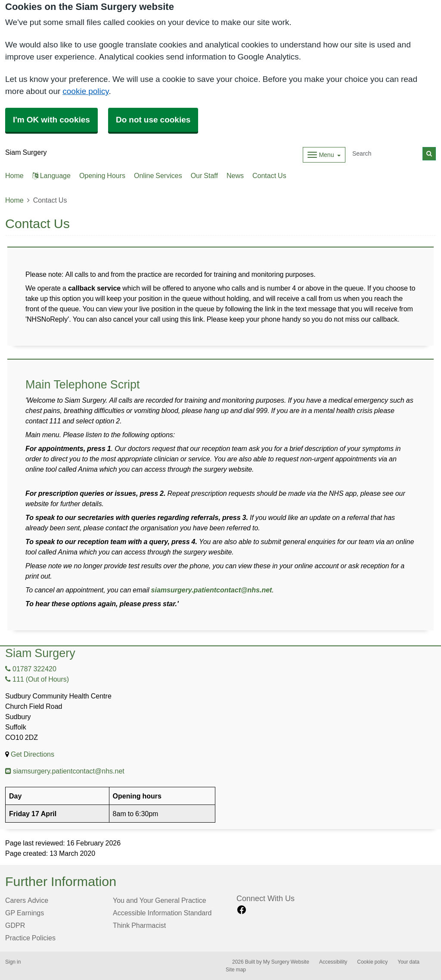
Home (14, 200)
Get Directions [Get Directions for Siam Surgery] (33, 754)
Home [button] (14, 175)
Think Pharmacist (139, 925)
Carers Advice (27, 900)
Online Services (158, 175)
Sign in (13, 962)
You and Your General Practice (160, 900)
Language (51, 175)
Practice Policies (30, 938)
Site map (236, 970)
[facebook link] (242, 910)
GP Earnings (25, 913)
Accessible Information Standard (162, 913)
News (235, 175)
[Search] (386, 154)
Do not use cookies (153, 120)
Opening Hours (102, 175)
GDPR (15, 925)
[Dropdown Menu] (324, 155)
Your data (408, 962)
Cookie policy (372, 962)
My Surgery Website (286, 962)
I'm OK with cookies (51, 120)
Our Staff (204, 175)
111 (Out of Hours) (37, 679)
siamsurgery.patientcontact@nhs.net (212, 590)
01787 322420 (31, 669)
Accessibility (333, 962)
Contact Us (269, 175)
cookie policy (85, 91)
